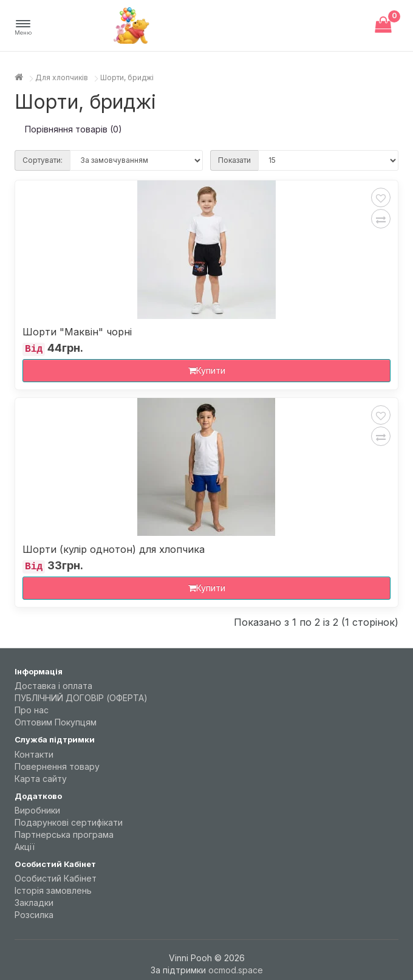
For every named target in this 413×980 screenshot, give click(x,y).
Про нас (32, 710)
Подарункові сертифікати (69, 822)
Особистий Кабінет (56, 878)
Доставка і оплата (53, 686)
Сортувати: (43, 160)
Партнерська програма (64, 834)
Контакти (34, 754)
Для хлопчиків (62, 77)
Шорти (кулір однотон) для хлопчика (114, 550)
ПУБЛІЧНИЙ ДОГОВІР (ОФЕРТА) (81, 698)
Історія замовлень (53, 890)
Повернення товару (57, 766)
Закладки (34, 903)
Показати (234, 160)
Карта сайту (41, 779)
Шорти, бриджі (127, 77)
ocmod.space (236, 970)
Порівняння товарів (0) (73, 129)
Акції (25, 847)
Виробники (37, 810)
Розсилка (34, 915)
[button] (23, 28)
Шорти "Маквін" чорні (77, 332)
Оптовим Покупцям (56, 722)
